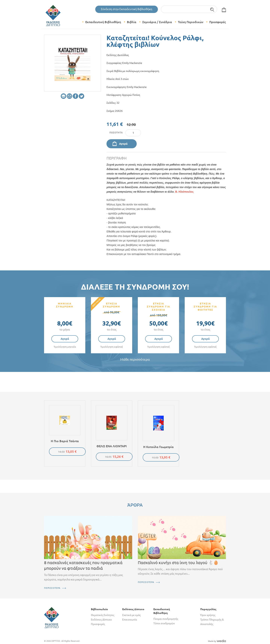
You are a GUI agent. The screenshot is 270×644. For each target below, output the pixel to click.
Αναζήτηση (212, 9)
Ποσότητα (116, 132)
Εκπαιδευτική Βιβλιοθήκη (103, 22)
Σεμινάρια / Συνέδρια (157, 22)
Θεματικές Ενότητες (103, 615)
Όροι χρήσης (208, 615)
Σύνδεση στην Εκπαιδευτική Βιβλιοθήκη (127, 9)
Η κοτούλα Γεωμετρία (158, 447)
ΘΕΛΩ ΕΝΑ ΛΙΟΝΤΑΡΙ (112, 446)
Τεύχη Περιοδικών (191, 22)
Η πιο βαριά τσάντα (65, 441)
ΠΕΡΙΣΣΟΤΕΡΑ (52, 588)
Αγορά (123, 144)
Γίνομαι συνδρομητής (166, 619)
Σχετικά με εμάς (131, 615)
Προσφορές (217, 22)
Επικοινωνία (130, 620)
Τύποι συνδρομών (164, 623)
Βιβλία (132, 22)
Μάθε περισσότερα (135, 359)
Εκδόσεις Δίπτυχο (101, 620)
